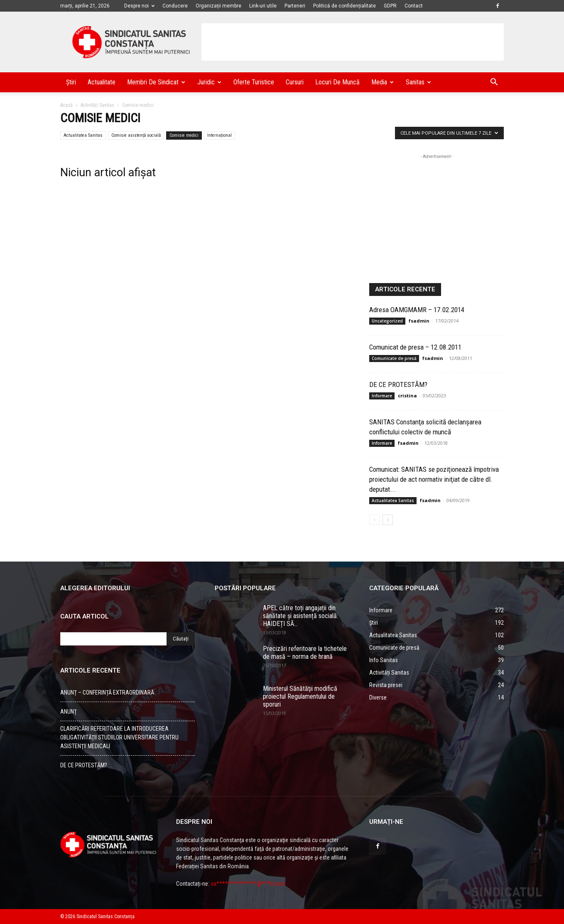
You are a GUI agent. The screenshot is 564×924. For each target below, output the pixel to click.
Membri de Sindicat (156, 82)
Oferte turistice (254, 82)
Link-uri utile (263, 6)
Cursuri (295, 82)
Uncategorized (387, 321)
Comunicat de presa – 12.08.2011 (415, 347)
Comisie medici (184, 135)
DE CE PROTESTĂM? (398, 384)
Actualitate (102, 82)
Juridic (209, 82)
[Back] (374, 520)
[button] (494, 83)
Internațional (219, 135)
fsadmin (419, 321)
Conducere (175, 6)
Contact (414, 6)
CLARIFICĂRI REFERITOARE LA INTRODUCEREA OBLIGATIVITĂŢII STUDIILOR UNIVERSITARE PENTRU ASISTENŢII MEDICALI (119, 737)
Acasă (66, 105)
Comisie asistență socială (136, 135)
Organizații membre (218, 6)
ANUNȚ (69, 712)
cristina (407, 395)
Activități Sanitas (97, 105)
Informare (382, 396)
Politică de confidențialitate (345, 6)
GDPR (390, 6)
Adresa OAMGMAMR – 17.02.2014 (417, 310)
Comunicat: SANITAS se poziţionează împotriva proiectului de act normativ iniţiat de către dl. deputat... (434, 479)
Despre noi (139, 6)
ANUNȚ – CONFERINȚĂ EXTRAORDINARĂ (107, 692)
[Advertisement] (353, 42)
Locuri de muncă (337, 82)
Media (383, 82)
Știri (71, 82)
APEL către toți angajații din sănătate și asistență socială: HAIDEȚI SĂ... (300, 616)
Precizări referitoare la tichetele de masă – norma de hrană (305, 653)
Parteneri (295, 6)
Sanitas (418, 82)
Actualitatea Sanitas (83, 135)
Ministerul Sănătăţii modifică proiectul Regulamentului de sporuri (300, 696)
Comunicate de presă (394, 358)
